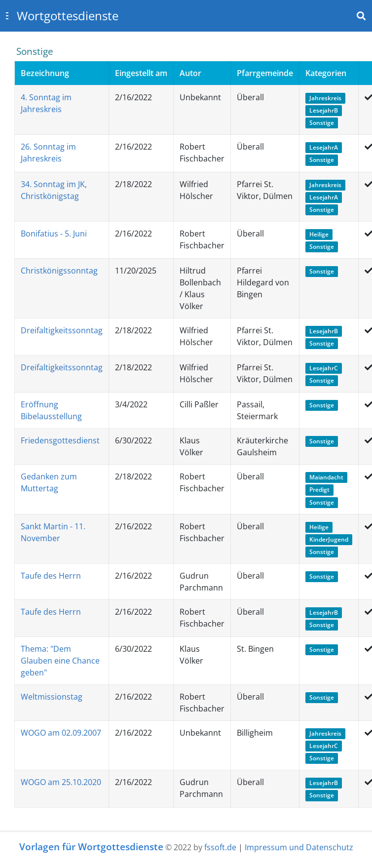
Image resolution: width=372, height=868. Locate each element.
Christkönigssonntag (59, 271)
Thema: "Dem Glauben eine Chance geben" (60, 661)
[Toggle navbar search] (361, 16)
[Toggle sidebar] (7, 16)
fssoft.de (220, 847)
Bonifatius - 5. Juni (54, 234)
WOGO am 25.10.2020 (61, 782)
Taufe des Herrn (51, 576)
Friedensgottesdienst (60, 440)
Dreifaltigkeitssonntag (62, 330)
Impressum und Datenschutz (299, 847)
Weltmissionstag (52, 697)
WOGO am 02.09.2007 (61, 733)
